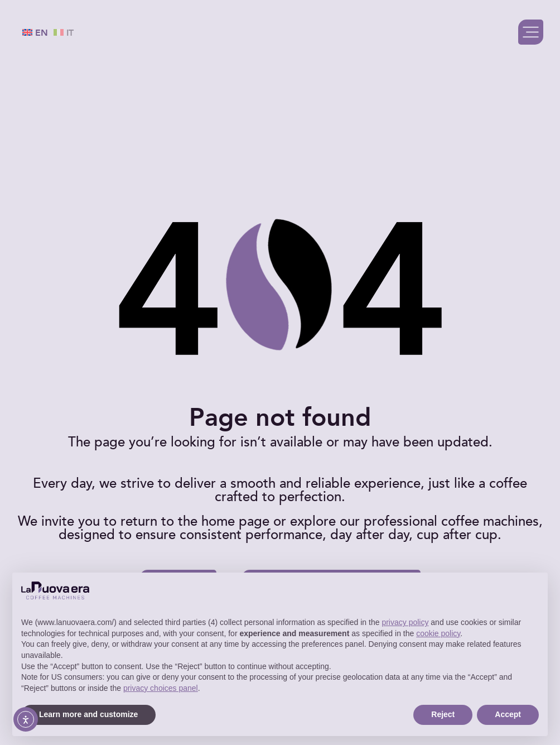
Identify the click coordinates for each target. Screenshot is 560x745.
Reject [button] (443, 714)
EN (35, 33)
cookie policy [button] (438, 633)
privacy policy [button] (405, 622)
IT (64, 33)
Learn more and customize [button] (88, 714)
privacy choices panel (161, 688)
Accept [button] (508, 714)
